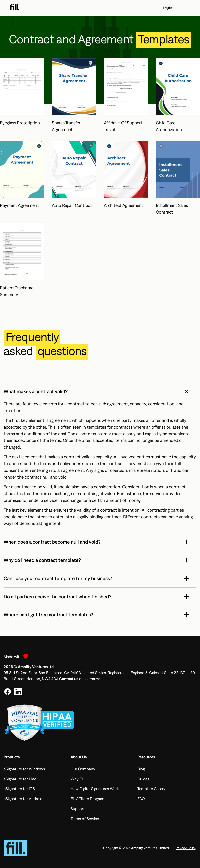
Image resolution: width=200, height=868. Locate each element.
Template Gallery (151, 789)
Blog (141, 769)
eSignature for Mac (20, 779)
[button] (100, 391)
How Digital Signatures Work (95, 789)
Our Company (83, 769)
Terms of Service (85, 819)
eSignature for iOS (19, 789)
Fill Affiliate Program (88, 799)
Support (78, 809)
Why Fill (77, 779)
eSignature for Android (23, 799)
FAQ (141, 799)
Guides (143, 779)
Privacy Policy (186, 848)
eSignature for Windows (24, 769)
